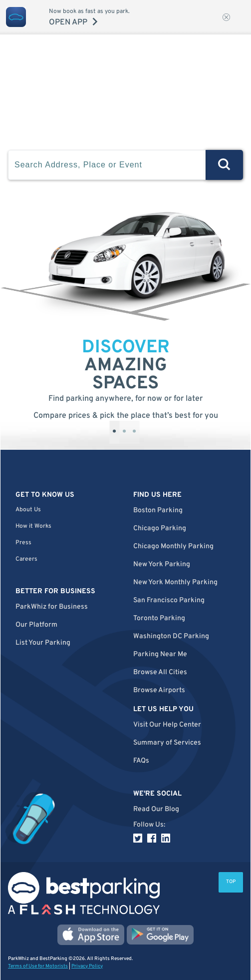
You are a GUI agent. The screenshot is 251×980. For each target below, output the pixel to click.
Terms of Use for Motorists (38, 966)
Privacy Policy (87, 966)
